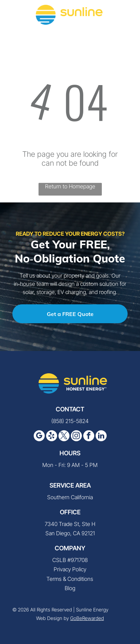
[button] (127, 15)
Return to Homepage (70, 186)
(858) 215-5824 (70, 421)
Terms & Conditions (70, 579)
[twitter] (64, 437)
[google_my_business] (39, 437)
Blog (70, 588)
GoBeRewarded (87, 618)
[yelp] (52, 437)
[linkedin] (101, 437)
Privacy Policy (70, 569)
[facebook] (89, 437)
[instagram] (76, 437)
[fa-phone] (14, 18)
